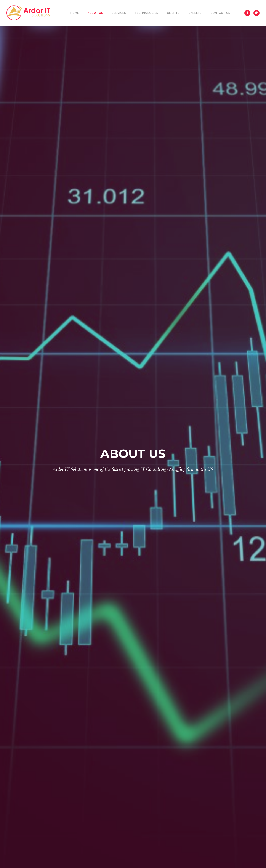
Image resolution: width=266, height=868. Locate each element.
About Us (95, 13)
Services (119, 13)
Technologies (147, 13)
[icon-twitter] (256, 13)
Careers (195, 13)
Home (75, 13)
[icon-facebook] (248, 13)
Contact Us (220, 13)
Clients (173, 13)
